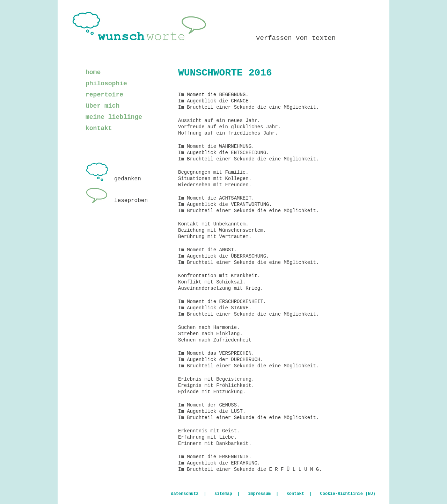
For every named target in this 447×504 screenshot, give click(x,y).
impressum (259, 494)
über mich (102, 106)
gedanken (113, 179)
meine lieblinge (114, 117)
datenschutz (185, 494)
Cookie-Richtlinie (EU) (348, 494)
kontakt (99, 128)
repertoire (104, 95)
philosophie (106, 84)
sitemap (223, 494)
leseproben (117, 201)
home (93, 72)
